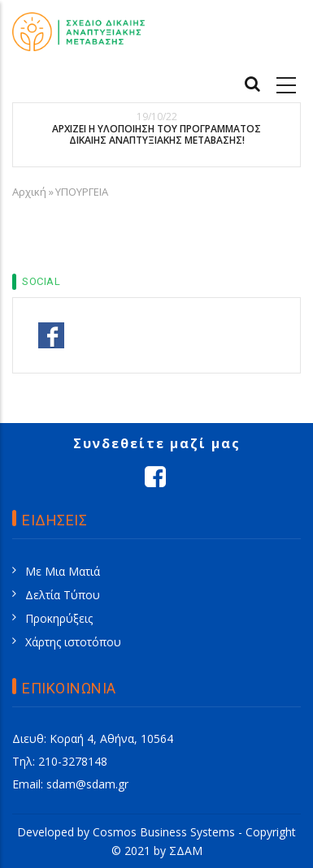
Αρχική (29, 192)
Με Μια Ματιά (63, 571)
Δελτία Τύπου (63, 595)
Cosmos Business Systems (164, 832)
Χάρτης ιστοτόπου (73, 642)
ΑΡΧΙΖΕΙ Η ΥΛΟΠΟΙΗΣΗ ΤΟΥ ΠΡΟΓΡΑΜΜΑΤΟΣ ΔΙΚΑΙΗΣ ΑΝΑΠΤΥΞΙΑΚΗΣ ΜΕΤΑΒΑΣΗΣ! (156, 135)
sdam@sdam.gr (87, 784)
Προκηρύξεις (59, 618)
